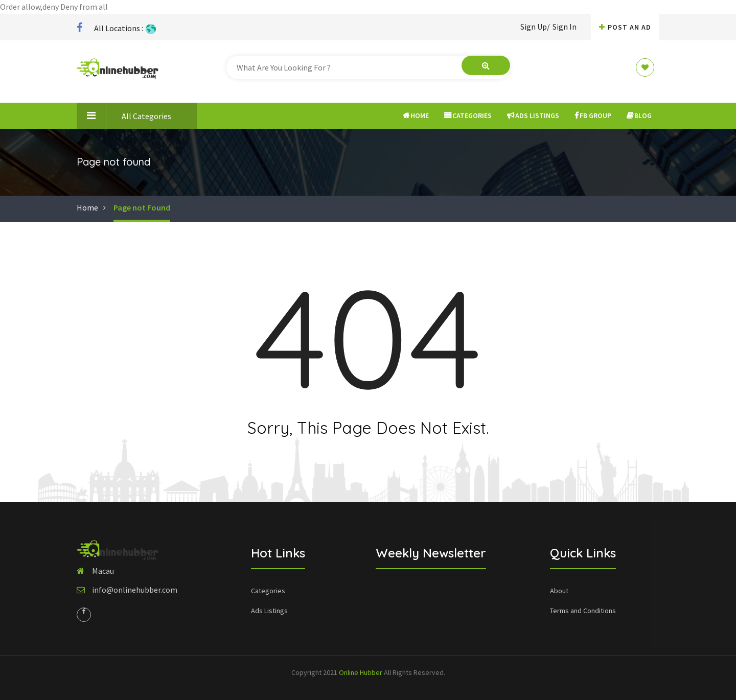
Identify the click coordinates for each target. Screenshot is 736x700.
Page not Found (142, 207)
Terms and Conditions (583, 611)
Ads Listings (533, 115)
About (559, 591)
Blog (639, 115)
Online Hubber (361, 672)
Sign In (565, 27)
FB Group (593, 115)
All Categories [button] (124, 115)
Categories (468, 115)
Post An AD (625, 27)
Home (416, 115)
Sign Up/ (535, 27)
